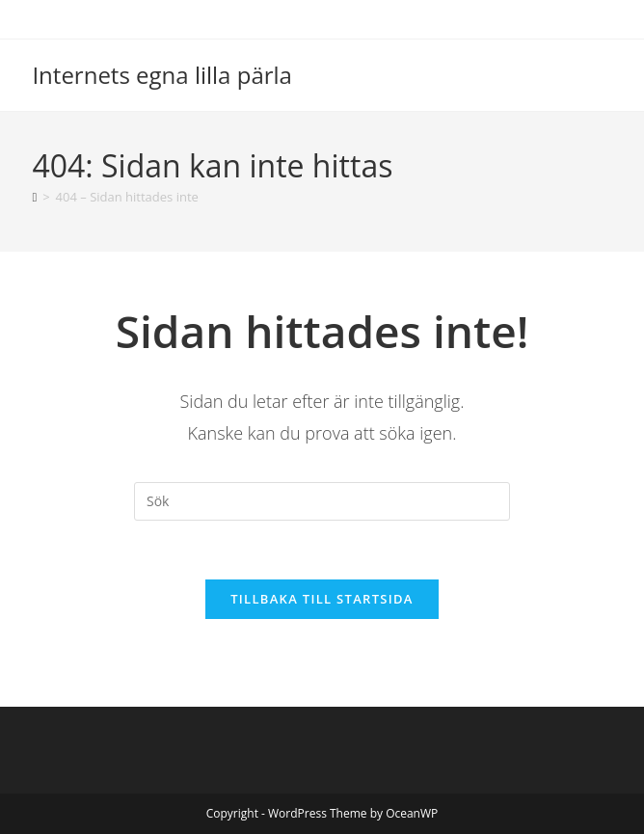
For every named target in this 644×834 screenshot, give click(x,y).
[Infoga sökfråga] (322, 501)
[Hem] (34, 197)
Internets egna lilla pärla (162, 75)
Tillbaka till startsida (322, 599)
